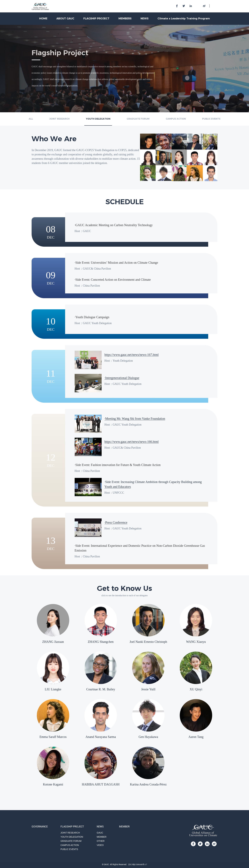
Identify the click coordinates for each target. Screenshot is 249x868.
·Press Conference (116, 522)
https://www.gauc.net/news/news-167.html (132, 355)
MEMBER (102, 837)
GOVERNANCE (40, 827)
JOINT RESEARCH (59, 119)
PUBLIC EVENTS (211, 119)
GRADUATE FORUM (138, 119)
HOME (43, 19)
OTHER (101, 841)
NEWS (145, 19)
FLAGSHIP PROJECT (96, 19)
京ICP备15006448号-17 (138, 865)
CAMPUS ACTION (176, 119)
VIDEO (100, 845)
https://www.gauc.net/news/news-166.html (132, 442)
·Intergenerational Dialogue (122, 378)
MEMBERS (125, 19)
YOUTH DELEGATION (98, 119)
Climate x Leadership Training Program (184, 19)
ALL (31, 119)
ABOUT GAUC (65, 19)
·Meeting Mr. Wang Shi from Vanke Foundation (135, 419)
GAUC (100, 833)
